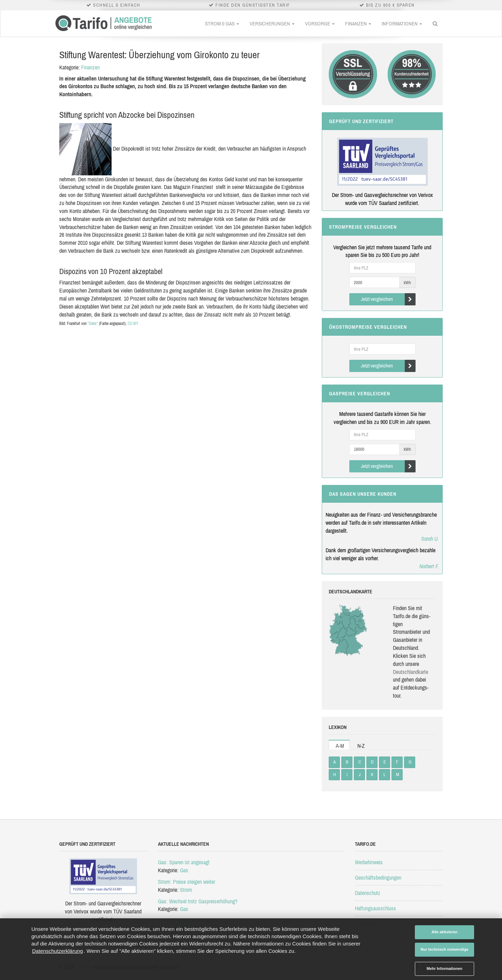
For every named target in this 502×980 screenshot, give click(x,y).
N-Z (361, 746)
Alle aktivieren (445, 932)
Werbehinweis (369, 862)
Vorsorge (320, 24)
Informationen (402, 24)
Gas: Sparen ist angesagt (184, 862)
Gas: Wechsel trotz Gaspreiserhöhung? (198, 901)
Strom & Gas (222, 24)
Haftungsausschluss (375, 908)
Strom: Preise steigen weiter (187, 882)
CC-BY (133, 324)
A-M (340, 746)
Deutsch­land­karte (410, 672)
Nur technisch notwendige (444, 949)
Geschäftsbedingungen (378, 878)
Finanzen (358, 24)
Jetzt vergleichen (388, 299)
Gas (184, 870)
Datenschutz (368, 893)
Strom (186, 890)
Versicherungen (272, 24)
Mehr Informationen (445, 968)
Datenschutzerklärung (58, 951)
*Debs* (93, 324)
